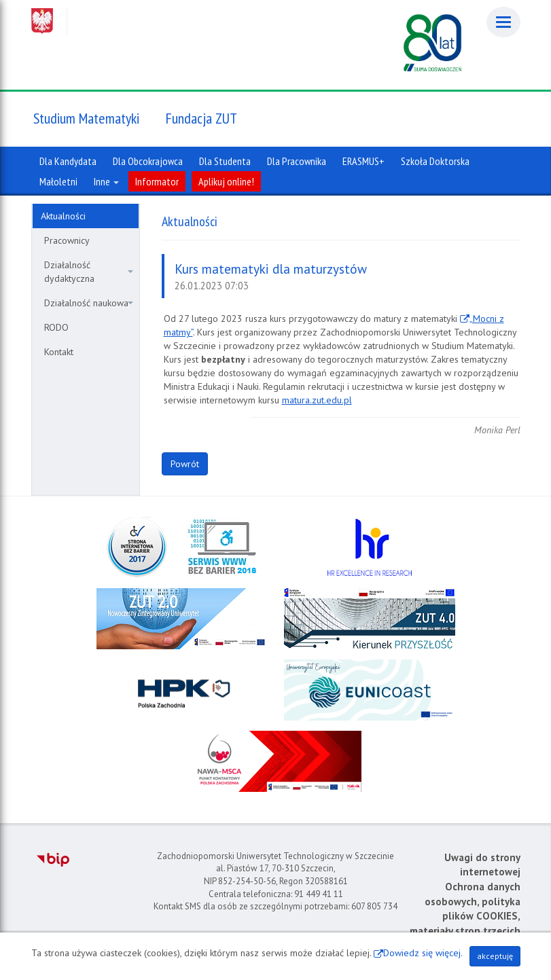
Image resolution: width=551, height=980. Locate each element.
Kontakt (59, 352)
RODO (56, 327)
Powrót (185, 464)
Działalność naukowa (89, 303)
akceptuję (495, 956)
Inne (106, 181)
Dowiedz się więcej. (423, 953)
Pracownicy (67, 240)
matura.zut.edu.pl (317, 400)
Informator (157, 181)
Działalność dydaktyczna (89, 272)
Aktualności (63, 216)
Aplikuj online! (226, 181)
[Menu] (503, 22)
